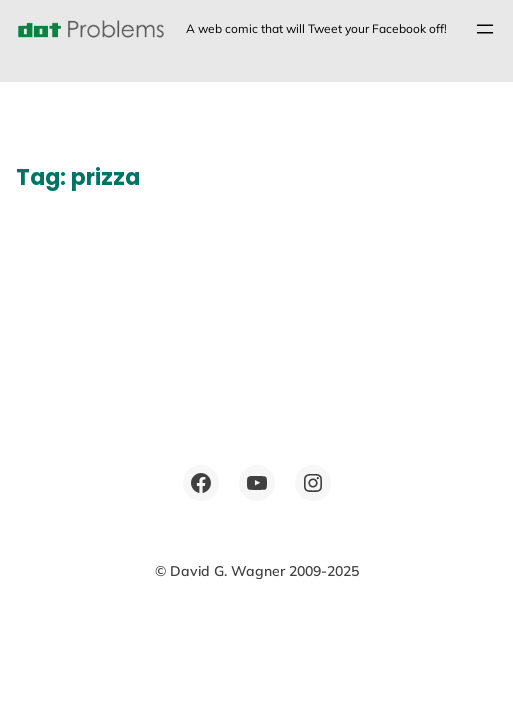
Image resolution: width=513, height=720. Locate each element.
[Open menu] (485, 29)
